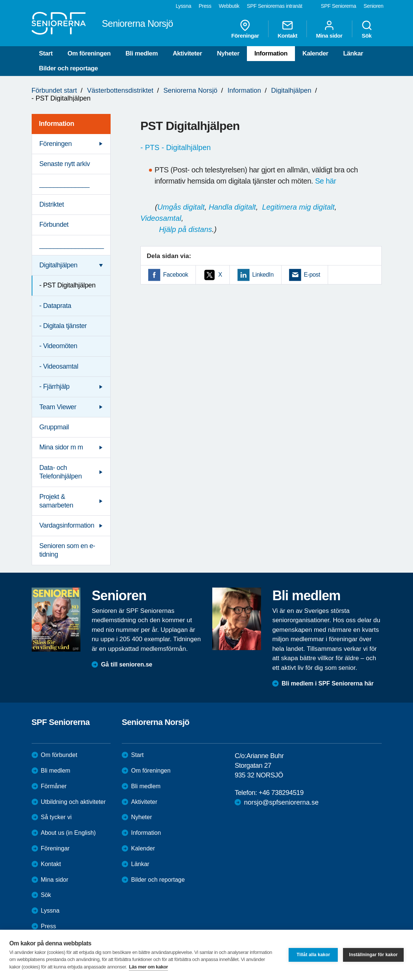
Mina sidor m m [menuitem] (61, 447)
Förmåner (54, 786)
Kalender (315, 53)
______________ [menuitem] (65, 184)
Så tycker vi (56, 817)
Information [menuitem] (57, 124)
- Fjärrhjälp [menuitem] (55, 386)
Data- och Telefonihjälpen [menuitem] (61, 472)
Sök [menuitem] (367, 29)
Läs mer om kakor (148, 967)
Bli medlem (142, 53)
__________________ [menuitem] (72, 245)
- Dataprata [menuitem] (55, 306)
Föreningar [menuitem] (245, 29)
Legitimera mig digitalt (298, 207)
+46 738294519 (281, 793)
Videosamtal (161, 218)
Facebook (176, 275)
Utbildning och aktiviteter (73, 802)
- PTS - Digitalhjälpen (176, 147)
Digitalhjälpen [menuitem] (58, 265)
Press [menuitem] (205, 6)
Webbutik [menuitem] (229, 6)
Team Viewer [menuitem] (58, 407)
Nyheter (228, 53)
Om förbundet (59, 755)
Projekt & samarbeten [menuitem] (56, 501)
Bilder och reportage (69, 68)
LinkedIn (263, 275)
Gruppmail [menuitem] (54, 427)
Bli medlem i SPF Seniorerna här (328, 683)
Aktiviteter (188, 53)
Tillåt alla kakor (313, 955)
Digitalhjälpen (291, 90)
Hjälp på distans (185, 229)
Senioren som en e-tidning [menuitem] (67, 550)
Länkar (353, 53)
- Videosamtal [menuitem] (59, 366)
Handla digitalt (232, 207)
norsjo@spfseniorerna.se (281, 802)
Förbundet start (54, 90)
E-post (312, 275)
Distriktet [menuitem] (52, 204)
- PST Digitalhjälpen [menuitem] (68, 285)
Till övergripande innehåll (0, 0)
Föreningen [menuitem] (56, 144)
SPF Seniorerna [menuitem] (339, 6)
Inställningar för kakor (373, 955)
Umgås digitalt (181, 207)
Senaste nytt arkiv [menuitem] (65, 164)
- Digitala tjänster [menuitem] (63, 326)
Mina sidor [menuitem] (329, 29)
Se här (326, 181)
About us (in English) (69, 833)
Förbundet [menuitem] (54, 225)
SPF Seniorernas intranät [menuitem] (275, 6)
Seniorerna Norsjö (190, 90)
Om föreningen (89, 53)
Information (271, 53)
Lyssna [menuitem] (184, 6)
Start (46, 53)
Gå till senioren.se (127, 664)
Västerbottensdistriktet (120, 90)
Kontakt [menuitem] (287, 29)
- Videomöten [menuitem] (58, 346)
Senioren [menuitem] (373, 6)
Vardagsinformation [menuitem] (67, 525)
